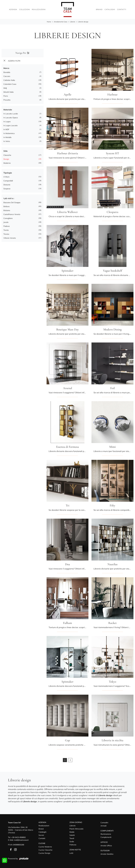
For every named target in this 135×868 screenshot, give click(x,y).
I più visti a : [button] (9, 198)
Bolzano (7, 210)
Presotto (7, 100)
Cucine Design (44, 853)
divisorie (7, 185)
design (6, 159)
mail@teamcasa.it (21, 840)
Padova (6, 226)
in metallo (7, 137)
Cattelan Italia (9, 80)
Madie (72, 832)
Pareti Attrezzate (76, 829)
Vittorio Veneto (10, 238)
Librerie (73, 22)
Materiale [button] (8, 110)
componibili (8, 181)
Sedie (72, 842)
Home (49, 22)
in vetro (7, 141)
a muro (6, 177)
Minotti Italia (8, 92)
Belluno (6, 206)
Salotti (72, 835)
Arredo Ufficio (106, 846)
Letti (71, 853)
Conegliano (8, 218)
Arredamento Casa (61, 22)
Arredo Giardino (107, 854)
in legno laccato (10, 126)
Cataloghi (110, 9)
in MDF (6, 130)
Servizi (41, 835)
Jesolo (6, 222)
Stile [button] (5, 151)
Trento (6, 230)
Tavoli (72, 838)
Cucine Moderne (45, 847)
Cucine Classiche (45, 850)
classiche (7, 155)
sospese (7, 189)
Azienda (13, 9)
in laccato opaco (11, 118)
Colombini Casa (10, 84)
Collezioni (24, 9)
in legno (7, 122)
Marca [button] (6, 68)
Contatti (122, 9)
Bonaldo (7, 72)
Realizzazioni (39, 9)
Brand (99, 9)
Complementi (106, 837)
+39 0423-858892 (18, 837)
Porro (6, 96)
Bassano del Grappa (12, 202)
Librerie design (83, 22)
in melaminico (9, 134)
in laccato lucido (11, 114)
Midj (5, 88)
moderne (7, 163)
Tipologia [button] (8, 173)
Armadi (103, 826)
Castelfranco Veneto (12, 214)
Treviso (6, 234)
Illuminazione (106, 834)
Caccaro (7, 76)
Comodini (104, 823)
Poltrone (73, 845)
